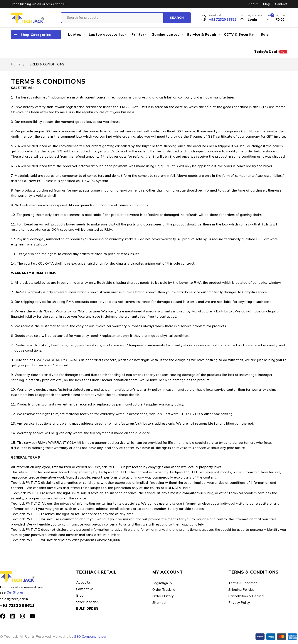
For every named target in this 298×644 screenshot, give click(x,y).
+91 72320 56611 (17, 605)
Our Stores (15, 592)
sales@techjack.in (14, 599)
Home (16, 64)
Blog (267, 4)
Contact (281, 4)
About (253, 4)
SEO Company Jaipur (90, 636)
